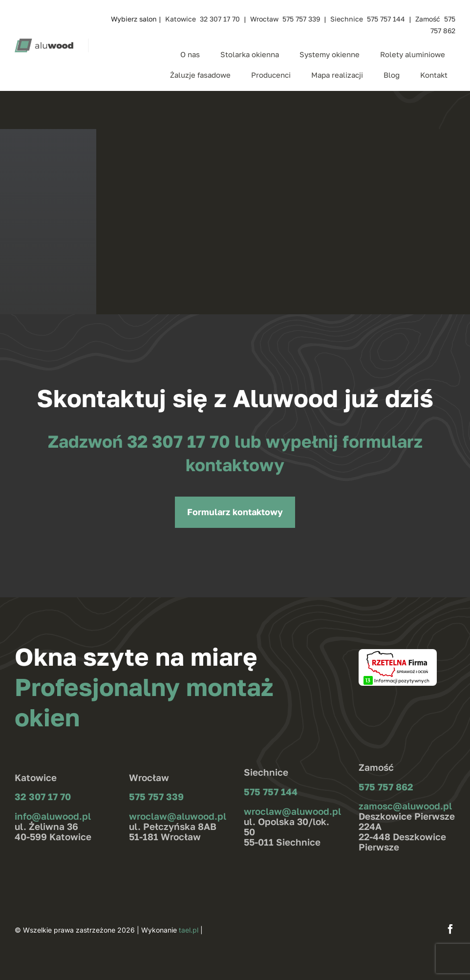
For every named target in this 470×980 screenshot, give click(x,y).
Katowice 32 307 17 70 (203, 19)
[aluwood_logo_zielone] (44, 43)
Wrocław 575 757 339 (285, 19)
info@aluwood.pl (53, 816)
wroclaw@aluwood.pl (178, 816)
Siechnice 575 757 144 (368, 19)
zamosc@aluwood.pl (405, 806)
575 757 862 (386, 787)
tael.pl (189, 930)
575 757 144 (271, 792)
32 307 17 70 (181, 441)
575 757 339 (156, 796)
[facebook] (450, 929)
